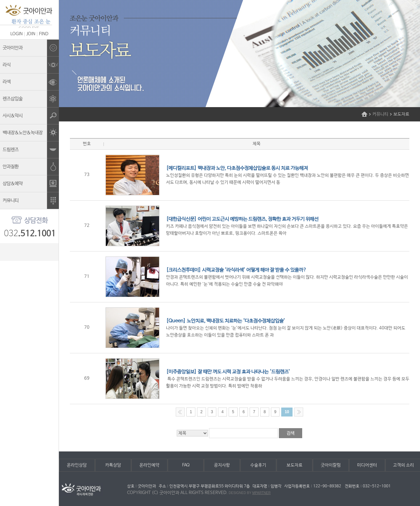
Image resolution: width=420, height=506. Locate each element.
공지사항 (222, 465)
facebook (43, 252)
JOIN (31, 34)
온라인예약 (149, 465)
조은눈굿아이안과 (29, 16)
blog (29, 252)
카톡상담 (113, 465)
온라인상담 (77, 465)
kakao (16, 252)
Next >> (299, 412)
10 (287, 412)
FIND (44, 34)
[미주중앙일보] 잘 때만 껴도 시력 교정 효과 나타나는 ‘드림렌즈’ (228, 372)
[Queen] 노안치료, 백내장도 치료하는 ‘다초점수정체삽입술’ (226, 321)
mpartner (261, 493)
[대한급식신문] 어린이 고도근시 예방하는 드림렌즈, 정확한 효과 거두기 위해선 (242, 219)
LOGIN (16, 34)
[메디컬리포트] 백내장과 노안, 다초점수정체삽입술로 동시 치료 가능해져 (237, 168)
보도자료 (295, 465)
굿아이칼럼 (331, 465)
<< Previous (180, 412)
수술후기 (258, 465)
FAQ (186, 465)
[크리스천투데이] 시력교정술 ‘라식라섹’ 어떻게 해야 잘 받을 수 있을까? (236, 270)
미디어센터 (367, 465)
